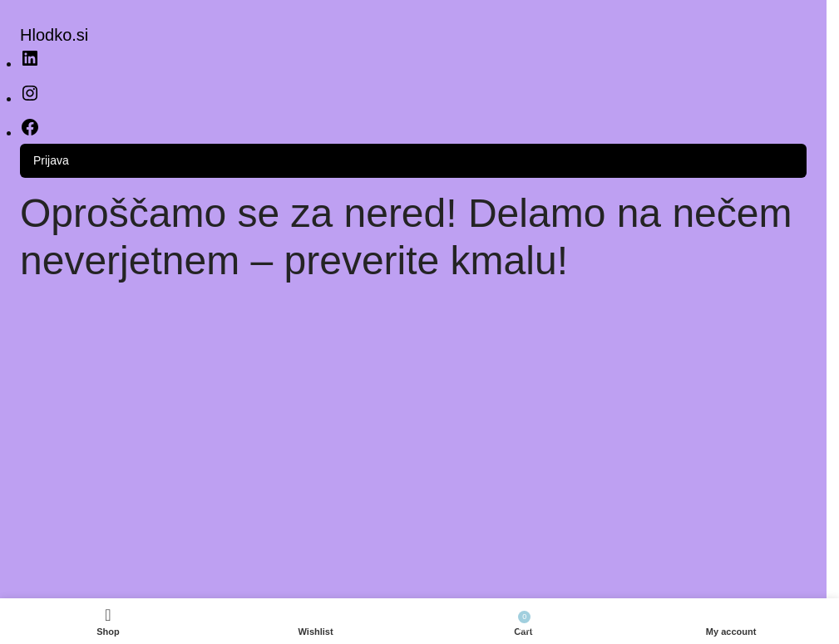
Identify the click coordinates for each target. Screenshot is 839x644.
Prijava (51, 160)
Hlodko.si (54, 35)
